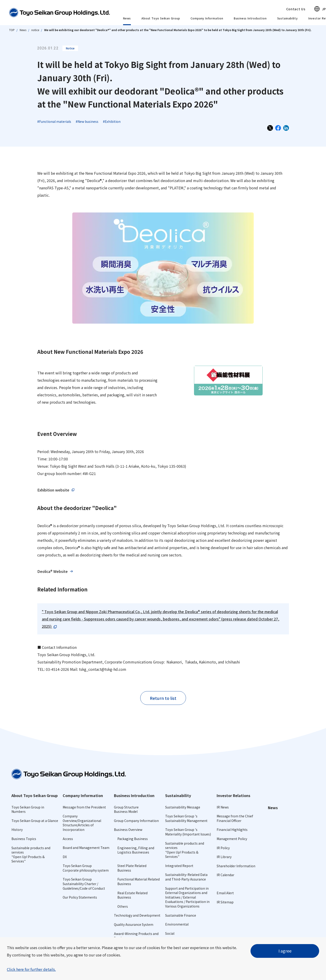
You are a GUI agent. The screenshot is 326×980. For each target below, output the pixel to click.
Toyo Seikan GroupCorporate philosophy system (86, 868)
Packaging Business (133, 839)
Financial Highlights (232, 830)
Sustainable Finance (181, 915)
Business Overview (128, 830)
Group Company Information (136, 821)
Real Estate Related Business (132, 895)
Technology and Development (137, 915)
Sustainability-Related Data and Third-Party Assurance (186, 877)
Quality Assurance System (134, 924)
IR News (223, 807)
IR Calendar (225, 875)
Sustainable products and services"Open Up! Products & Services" (31, 855)
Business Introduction (250, 18)
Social (170, 933)
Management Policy (232, 839)
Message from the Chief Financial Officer (235, 818)
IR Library (224, 857)
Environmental (177, 924)
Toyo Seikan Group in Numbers (28, 809)
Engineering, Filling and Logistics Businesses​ (136, 850)
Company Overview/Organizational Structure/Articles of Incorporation (82, 823)
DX (65, 857)
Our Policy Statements (80, 897)
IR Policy (223, 848)
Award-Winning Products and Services (136, 936)
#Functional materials (54, 121)
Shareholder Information (236, 866)
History (17, 830)
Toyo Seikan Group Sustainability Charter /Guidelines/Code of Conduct (84, 884)
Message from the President (84, 807)
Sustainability (288, 18)
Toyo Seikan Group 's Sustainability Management (186, 818)
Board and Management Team (86, 848)
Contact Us (296, 9)
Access (68, 839)
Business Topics (24, 839)
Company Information (207, 18)
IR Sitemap (225, 902)
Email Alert (225, 893)
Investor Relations (233, 795)
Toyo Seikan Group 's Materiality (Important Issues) (188, 832)
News (127, 18)
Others (123, 906)
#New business (87, 121)
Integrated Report (179, 866)
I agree (285, 951)
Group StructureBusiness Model (126, 809)
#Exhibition (112, 121)
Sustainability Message (183, 807)
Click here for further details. (31, 969)
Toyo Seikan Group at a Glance (35, 821)
